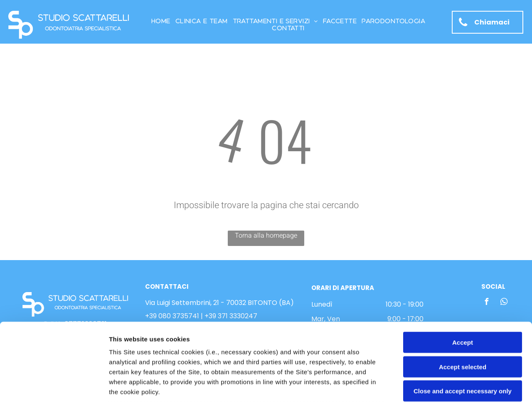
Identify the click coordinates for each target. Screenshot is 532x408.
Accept (463, 280)
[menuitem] (161, 21)
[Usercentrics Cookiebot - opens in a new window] (54, 392)
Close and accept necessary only (463, 328)
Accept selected (463, 304)
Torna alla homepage (266, 236)
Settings (423, 392)
